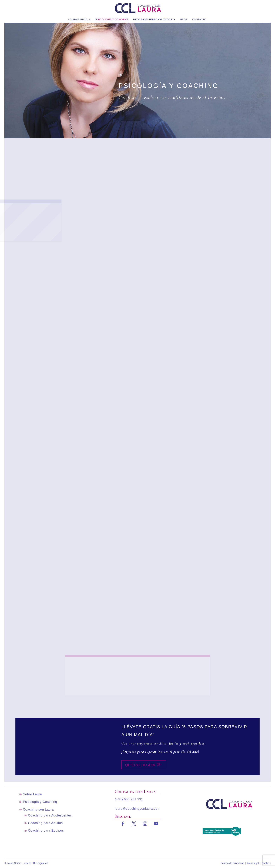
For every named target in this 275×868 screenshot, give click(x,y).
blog (184, 17)
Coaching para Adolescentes (50, 815)
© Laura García (13, 863)
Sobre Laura (32, 794)
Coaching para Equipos (46, 830)
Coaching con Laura (38, 809)
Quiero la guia (140, 765)
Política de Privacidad (232, 863)
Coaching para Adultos (45, 823)
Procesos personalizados (153, 17)
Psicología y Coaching (112, 17)
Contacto (199, 17)
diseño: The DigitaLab (36, 863)
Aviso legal (253, 863)
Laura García (78, 17)
